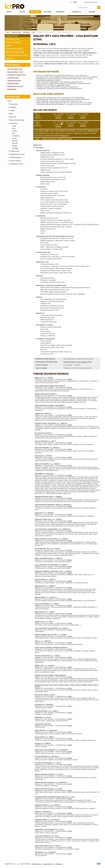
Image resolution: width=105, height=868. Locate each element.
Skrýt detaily (40, 147)
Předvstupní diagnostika (15, 52)
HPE (14, 133)
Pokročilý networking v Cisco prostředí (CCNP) (77, 362)
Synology (15, 148)
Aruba (14, 126)
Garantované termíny (14, 80)
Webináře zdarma (13, 83)
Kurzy (10, 101)
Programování (15, 151)
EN (75, 2)
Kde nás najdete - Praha (15, 72)
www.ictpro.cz (59, 864)
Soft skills (48, 12)
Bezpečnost (14, 104)
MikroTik (15, 141)
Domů (9, 12)
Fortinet (15, 131)
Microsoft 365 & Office (17, 120)
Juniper (14, 138)
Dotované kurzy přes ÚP (15, 86)
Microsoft (13, 117)
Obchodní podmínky (14, 42)
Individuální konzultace (15, 49)
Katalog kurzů (12, 89)
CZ (71, 2)
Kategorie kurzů (12, 36)
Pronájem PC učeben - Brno (16, 75)
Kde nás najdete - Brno (15, 69)
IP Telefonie (16, 136)
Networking (14, 123)
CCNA (69, 379)
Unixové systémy (15, 161)
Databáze (13, 107)
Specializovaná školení (17, 154)
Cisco (14, 129)
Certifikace (60, 12)
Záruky (8, 45)
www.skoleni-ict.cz (48, 864)
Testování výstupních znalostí (17, 55)
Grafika (12, 111)
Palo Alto (15, 143)
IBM (11, 114)
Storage (15, 146)
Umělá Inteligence (16, 158)
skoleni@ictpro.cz (37, 864)
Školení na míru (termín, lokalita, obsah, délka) (57, 139)
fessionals (21, 5)
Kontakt (92, 12)
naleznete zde (64, 135)
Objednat (58, 118)
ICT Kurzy (35, 12)
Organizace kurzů (13, 39)
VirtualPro (10, 58)
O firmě (22, 12)
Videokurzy (77, 12)
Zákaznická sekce (91, 2)
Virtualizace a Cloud (16, 164)
